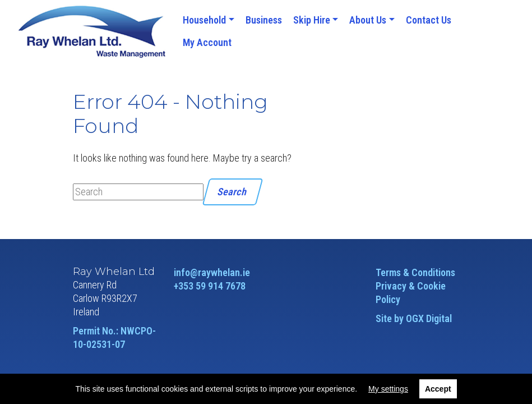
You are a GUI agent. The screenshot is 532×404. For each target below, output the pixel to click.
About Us (368, 20)
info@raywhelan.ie (212, 272)
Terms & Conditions (415, 272)
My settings (388, 389)
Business (264, 20)
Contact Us (429, 20)
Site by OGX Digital (414, 318)
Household (204, 20)
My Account (207, 42)
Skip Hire (312, 20)
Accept (438, 389)
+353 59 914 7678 (210, 286)
